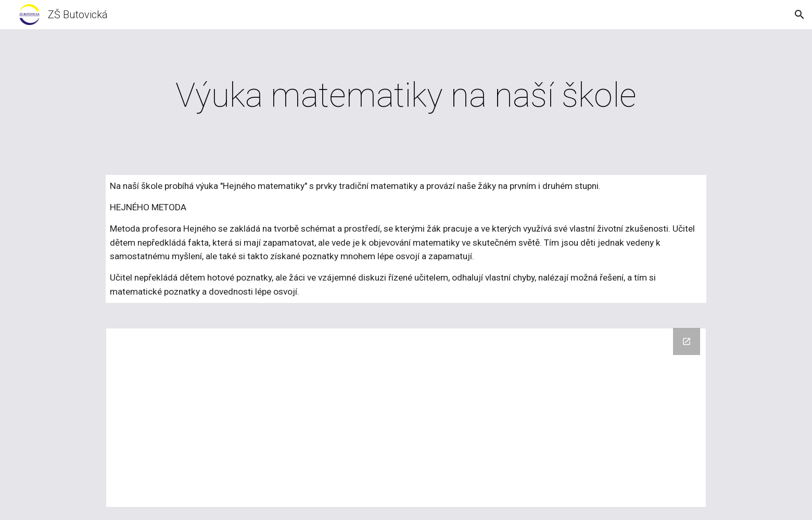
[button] (800, 15)
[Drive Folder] (406, 418)
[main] (406, 96)
